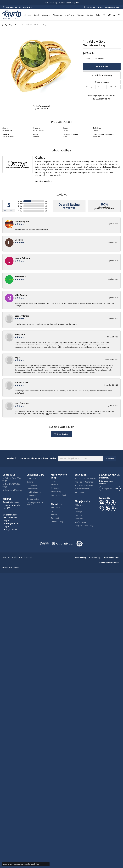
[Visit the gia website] (57, 544)
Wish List (54, 485)
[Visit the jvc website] (45, 544)
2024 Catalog (56, 492)
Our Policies (31, 496)
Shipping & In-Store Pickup (35, 504)
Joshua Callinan (22, 258)
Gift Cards (55, 488)
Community (55, 518)
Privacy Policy (94, 557)
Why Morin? (56, 508)
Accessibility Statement (109, 562)
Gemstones (58, 15)
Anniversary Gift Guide (84, 485)
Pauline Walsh (22, 383)
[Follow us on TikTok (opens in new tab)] (113, 503)
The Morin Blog (57, 521)
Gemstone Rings (20, 25)
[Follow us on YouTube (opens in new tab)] (101, 503)
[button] (75, 3)
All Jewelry (79, 505)
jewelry (5, 25)
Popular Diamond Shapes (85, 478)
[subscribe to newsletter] (117, 489)
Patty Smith (20, 334)
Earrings (78, 512)
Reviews (54, 515)
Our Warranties (33, 499)
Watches (78, 515)
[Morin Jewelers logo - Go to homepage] (12, 15)
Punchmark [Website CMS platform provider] (15, 568)
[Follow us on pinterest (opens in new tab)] (101, 509)
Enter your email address (106, 482)
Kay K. (18, 357)
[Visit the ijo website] (69, 544)
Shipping (89, 87)
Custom (81, 15)
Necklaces (79, 519)
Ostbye (65, 130)
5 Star (20, 201)
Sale (98, 15)
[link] (10, 7)
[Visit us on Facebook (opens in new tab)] (107, 503)
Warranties (114, 87)
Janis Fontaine (22, 403)
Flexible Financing (34, 492)
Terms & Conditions (111, 557)
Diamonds (46, 15)
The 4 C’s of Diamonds (84, 482)
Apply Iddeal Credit (59, 495)
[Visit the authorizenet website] (79, 544)
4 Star (20, 204)
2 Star (20, 208)
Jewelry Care (80, 492)
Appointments (32, 489)
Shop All (28, 15)
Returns (101, 87)
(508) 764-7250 (41, 109)
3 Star (20, 206)
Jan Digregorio (22, 221)
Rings (11, 25)
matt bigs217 (21, 277)
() (46, 201)
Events (53, 481)
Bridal (36, 15)
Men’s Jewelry (80, 522)
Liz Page (19, 240)
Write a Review (61, 434)
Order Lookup (32, 478)
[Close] (120, 3)
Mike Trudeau (21, 295)
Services (90, 15)
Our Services (32, 485)
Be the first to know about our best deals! (31, 458)
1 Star (20, 211)
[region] (41, 66)
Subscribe (110, 459)
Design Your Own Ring (84, 525)
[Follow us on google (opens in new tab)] (107, 509)
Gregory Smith (22, 316)
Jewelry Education (82, 489)
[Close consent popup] (48, 864)
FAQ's (53, 511)
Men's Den (70, 15)
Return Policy (81, 557)
